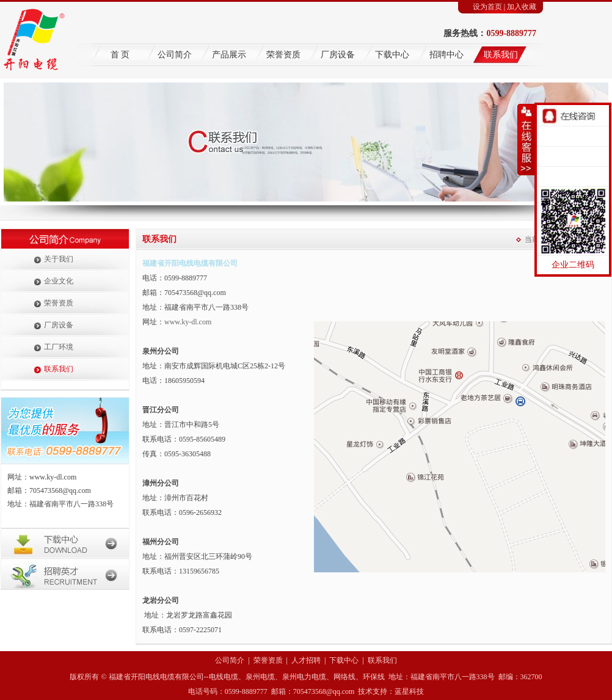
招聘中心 (446, 55)
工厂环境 (59, 347)
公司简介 (175, 55)
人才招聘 (306, 660)
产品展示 (229, 55)
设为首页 (487, 7)
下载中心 (392, 55)
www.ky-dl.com (188, 322)
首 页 (120, 55)
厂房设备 (338, 55)
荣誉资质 (283, 55)
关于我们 (59, 259)
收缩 (526, 140)
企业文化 (59, 281)
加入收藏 (522, 7)
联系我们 (501, 55)
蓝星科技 (409, 691)
